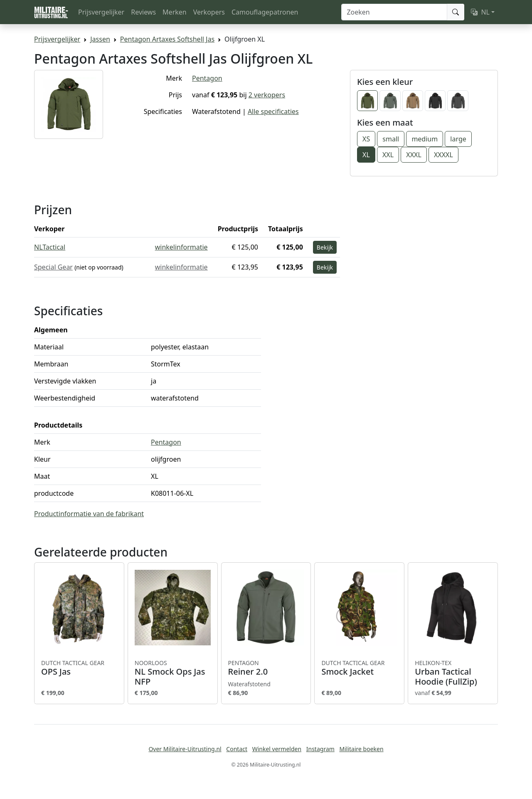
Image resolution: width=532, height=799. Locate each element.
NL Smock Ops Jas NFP (173, 673)
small (391, 139)
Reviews (143, 12)
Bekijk (325, 247)
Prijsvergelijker (101, 12)
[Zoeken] (394, 12)
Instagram (320, 749)
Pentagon (207, 78)
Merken (175, 12)
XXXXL (443, 155)
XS (366, 139)
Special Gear (53, 267)
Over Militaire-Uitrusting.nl (185, 749)
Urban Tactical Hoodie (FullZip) (453, 673)
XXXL (414, 155)
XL (366, 155)
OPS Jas (79, 668)
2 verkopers (267, 95)
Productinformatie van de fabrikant (89, 514)
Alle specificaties (273, 111)
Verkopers (209, 12)
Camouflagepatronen (265, 12)
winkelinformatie (181, 247)
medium (425, 139)
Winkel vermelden (277, 749)
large (458, 139)
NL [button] (480, 12)
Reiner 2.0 (266, 668)
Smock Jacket (359, 668)
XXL (388, 155)
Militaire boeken (361, 749)
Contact (237, 749)
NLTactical (50, 247)
